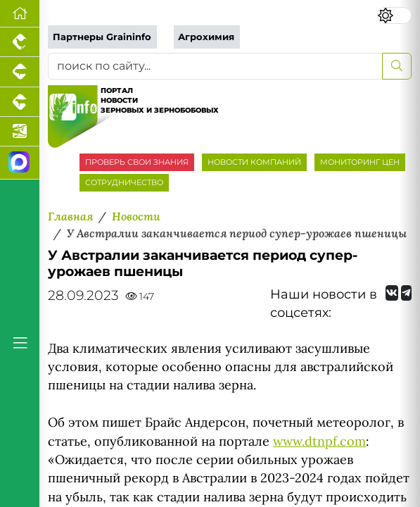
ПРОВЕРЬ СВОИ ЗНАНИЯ (137, 162)
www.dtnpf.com (319, 441)
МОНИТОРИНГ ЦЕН (360, 162)
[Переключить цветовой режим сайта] (394, 15)
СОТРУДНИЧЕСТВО (124, 182)
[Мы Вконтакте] (392, 293)
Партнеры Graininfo (102, 37)
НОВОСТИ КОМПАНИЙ (254, 162)
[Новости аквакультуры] (20, 132)
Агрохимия (206, 37)
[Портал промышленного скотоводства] (20, 102)
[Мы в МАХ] (20, 163)
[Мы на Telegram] (406, 293)
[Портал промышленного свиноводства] (20, 72)
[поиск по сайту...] (215, 66)
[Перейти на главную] (20, 14)
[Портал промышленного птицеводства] (20, 42)
